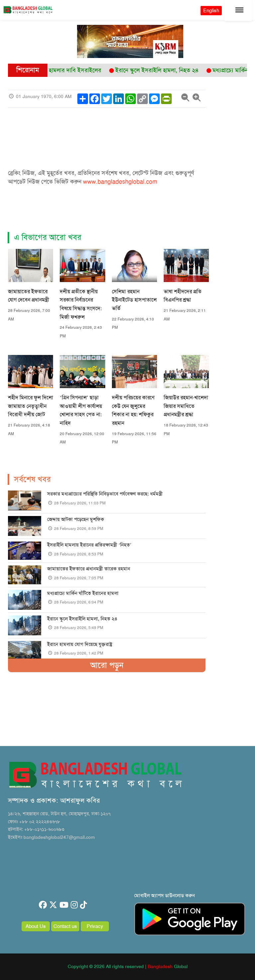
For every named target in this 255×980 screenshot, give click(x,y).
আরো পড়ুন (107, 665)
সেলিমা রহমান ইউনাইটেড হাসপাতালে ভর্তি (134, 300)
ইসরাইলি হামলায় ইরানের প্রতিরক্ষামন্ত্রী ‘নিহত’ (89, 545)
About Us (36, 926)
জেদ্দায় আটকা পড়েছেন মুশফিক (76, 519)
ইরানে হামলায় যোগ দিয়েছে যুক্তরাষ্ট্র (80, 644)
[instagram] (74, 905)
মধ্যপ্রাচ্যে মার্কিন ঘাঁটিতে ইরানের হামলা (83, 593)
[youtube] (64, 905)
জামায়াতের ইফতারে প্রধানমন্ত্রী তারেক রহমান (89, 569)
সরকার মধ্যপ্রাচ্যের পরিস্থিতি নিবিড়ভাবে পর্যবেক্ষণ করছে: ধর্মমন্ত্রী (105, 494)
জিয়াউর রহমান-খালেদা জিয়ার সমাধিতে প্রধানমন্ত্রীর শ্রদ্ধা (186, 406)
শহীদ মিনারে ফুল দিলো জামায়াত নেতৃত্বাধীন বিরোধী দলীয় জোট (31, 406)
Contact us (65, 926)
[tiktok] (84, 905)
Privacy (95, 926)
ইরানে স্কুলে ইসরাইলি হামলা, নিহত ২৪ (82, 619)
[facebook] (43, 905)
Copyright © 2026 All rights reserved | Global (128, 966)
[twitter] (53, 905)
